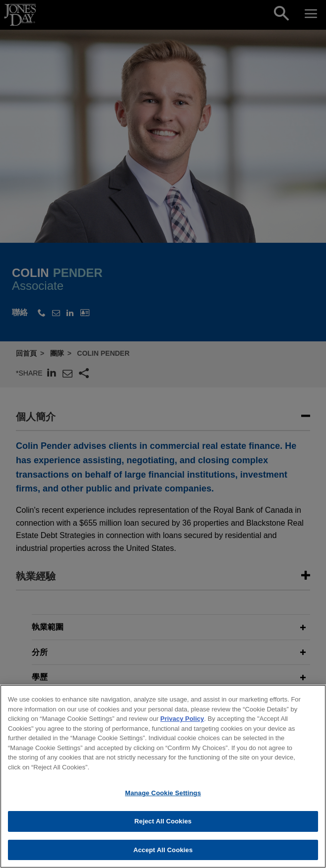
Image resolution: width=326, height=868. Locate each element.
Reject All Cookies (163, 827)
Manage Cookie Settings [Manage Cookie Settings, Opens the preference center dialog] (163, 799)
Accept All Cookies (163, 855)
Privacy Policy (182, 725)
